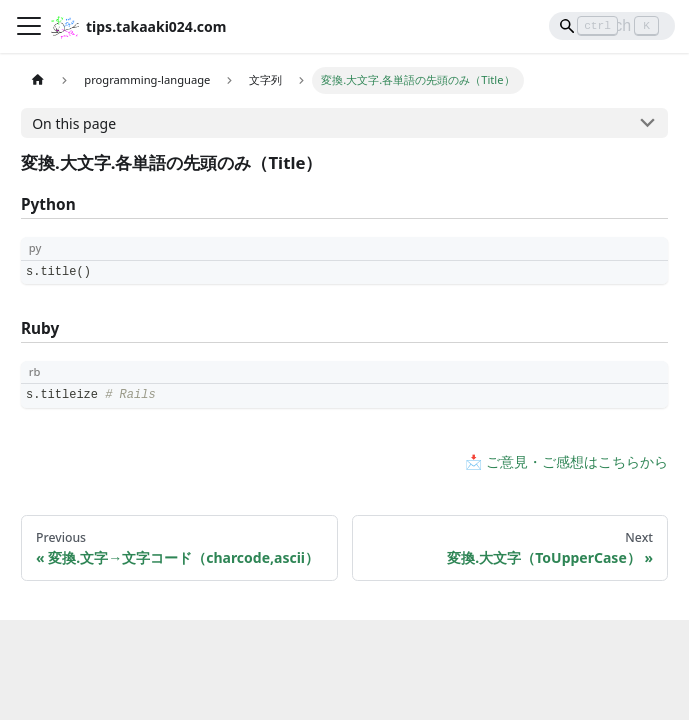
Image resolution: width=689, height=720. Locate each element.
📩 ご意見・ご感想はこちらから (566, 461)
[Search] (612, 26)
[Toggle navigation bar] (29, 26)
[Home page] (37, 80)
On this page (74, 123)
